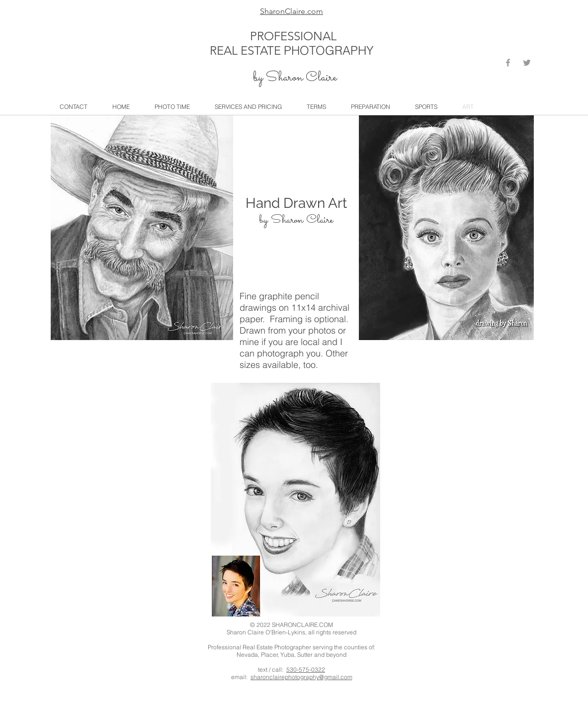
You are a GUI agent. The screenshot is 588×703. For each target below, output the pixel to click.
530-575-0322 (306, 669)
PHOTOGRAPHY (329, 50)
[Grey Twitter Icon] (527, 63)
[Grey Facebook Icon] (508, 63)
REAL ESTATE (247, 50)
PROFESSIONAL (293, 36)
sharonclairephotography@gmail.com (301, 677)
